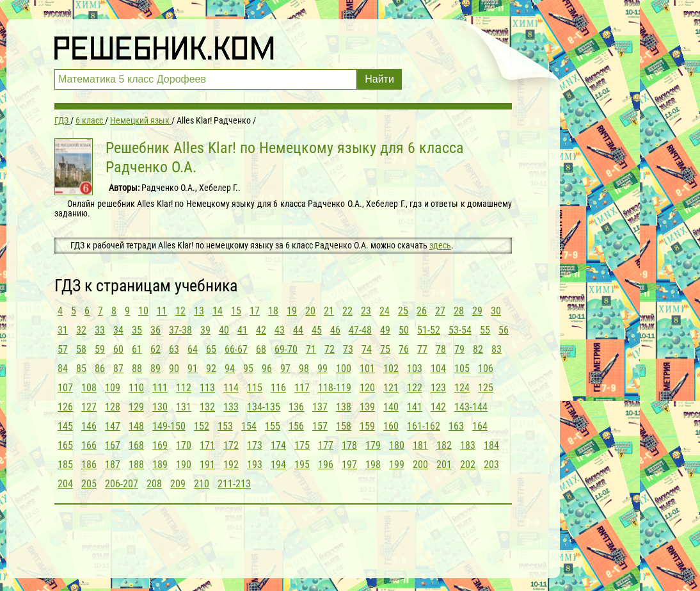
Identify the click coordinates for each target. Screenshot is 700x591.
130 (160, 407)
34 (118, 330)
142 (438, 407)
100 (344, 368)
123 (438, 388)
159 (367, 426)
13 (199, 311)
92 (211, 368)
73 (348, 349)
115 (255, 388)
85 (81, 368)
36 (155, 330)
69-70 (286, 349)
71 (311, 349)
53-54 (460, 330)
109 (113, 388)
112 (184, 388)
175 (302, 445)
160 (391, 426)
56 (504, 330)
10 (143, 311)
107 (65, 388)
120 (367, 388)
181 (420, 445)
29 (477, 311)
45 (317, 330)
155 (273, 426)
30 (496, 311)
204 (65, 484)
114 (231, 388)
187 (113, 465)
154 (249, 426)
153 (225, 426)
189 (160, 465)
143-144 (471, 407)
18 (273, 311)
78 (441, 349)
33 (100, 330)
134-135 (264, 407)
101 (367, 368)
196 (326, 465)
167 (113, 445)
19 (292, 311)
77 (422, 349)
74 (367, 349)
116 (278, 388)
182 (444, 445)
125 (486, 388)
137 (320, 407)
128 (113, 407)
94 (230, 368)
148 (136, 426)
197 (349, 465)
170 (184, 445)
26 (422, 311)
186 (89, 465)
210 (202, 484)
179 (373, 445)
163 (456, 426)
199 (397, 465)
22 (347, 311)
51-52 (429, 330)
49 (385, 330)
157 (320, 426)
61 (137, 349)
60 (118, 349)
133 (231, 407)
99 (322, 368)
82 (478, 349)
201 (444, 465)
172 (231, 445)
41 (243, 330)
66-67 (236, 349)
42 (261, 330)
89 (155, 368)
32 (81, 330)
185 (65, 465)
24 (385, 311)
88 (137, 368)
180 (397, 445)
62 (155, 349)
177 (326, 445)
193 (255, 465)
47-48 (360, 330)
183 (468, 445)
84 (63, 368)
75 (385, 349)
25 (403, 311)
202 (468, 465)
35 (137, 330)
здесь (440, 245)
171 (207, 445)
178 (349, 445)
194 (278, 465)
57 (63, 349)
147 (113, 426)
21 (329, 311)
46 (335, 330)
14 (218, 311)
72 (330, 349)
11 (162, 311)
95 (248, 368)
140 (391, 407)
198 (373, 465)
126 (65, 407)
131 (184, 407)
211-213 (234, 484)
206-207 (122, 484)
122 (415, 388)
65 (211, 349)
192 (231, 465)
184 (491, 445)
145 (65, 426)
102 (391, 368)
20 (310, 311)
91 (193, 368)
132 (207, 407)
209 (178, 484)
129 (136, 407)
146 (89, 426)
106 (486, 368)
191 (207, 465)
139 (367, 407)
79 (459, 349)
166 (89, 445)
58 (81, 349)
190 (184, 465)
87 (118, 368)
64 (193, 349)
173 (255, 445)
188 (136, 465)
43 (280, 330)
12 (180, 311)
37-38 (180, 330)
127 (89, 407)
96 (267, 368)
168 (136, 445)
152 (202, 426)
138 (344, 407)
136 (296, 407)
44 (298, 330)
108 (89, 388)
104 (438, 368)
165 (65, 445)
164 (480, 426)
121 (391, 388)
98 (304, 368)
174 (278, 445)
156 (296, 426)
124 (462, 388)
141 (415, 407)
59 (100, 349)
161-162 (424, 426)
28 (459, 311)
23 (366, 311)
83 (497, 349)
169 (160, 445)
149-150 (169, 426)
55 (485, 330)
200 (420, 465)
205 (89, 484)
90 (174, 368)
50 (404, 330)
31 (63, 330)
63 (174, 349)
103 (415, 368)
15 (236, 311)
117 (302, 388)
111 (160, 388)
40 (224, 330)
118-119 (335, 388)
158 (344, 426)
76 (404, 349)
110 (136, 388)
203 (491, 465)
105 (462, 368)
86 (100, 368)
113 (207, 388)
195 (302, 465)
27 (440, 311)
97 (285, 368)
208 (154, 484)
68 (261, 349)
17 (255, 311)
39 (205, 330)
